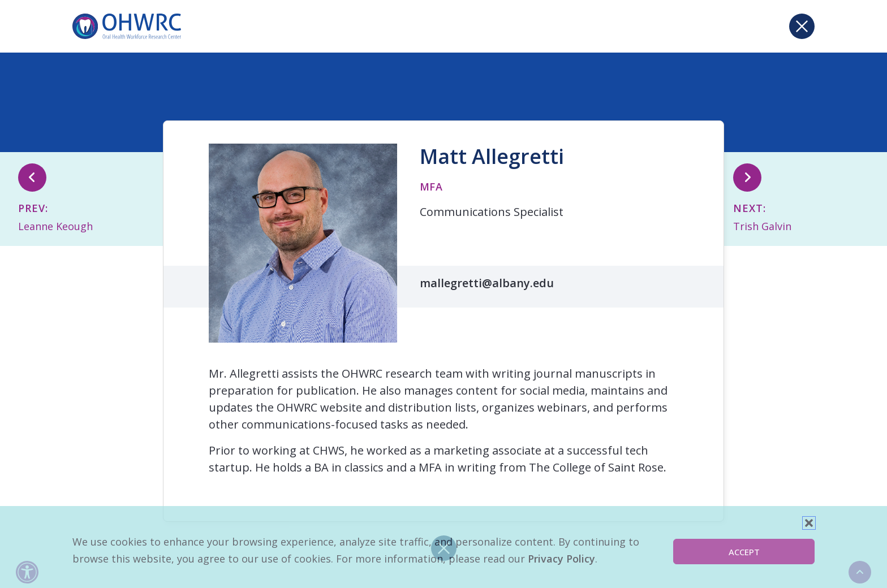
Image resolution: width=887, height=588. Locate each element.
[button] (809, 523)
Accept (744, 552)
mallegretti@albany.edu (487, 283)
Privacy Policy (561, 559)
